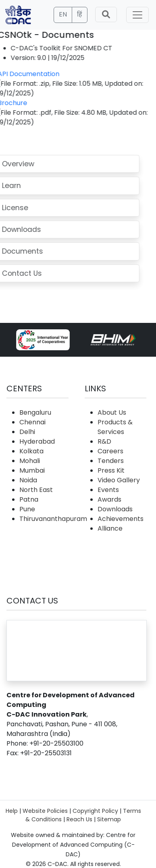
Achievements (121, 519)
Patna (29, 499)
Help (12, 811)
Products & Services (115, 427)
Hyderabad (37, 441)
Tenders (111, 461)
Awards (109, 499)
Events (108, 490)
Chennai (32, 422)
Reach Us (79, 819)
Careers (110, 451)
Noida (28, 480)
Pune (27, 509)
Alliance (110, 528)
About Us (112, 412)
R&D (104, 441)
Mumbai (32, 470)
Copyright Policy (95, 811)
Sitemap (109, 819)
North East (36, 490)
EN (63, 14)
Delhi (27, 432)
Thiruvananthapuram (53, 519)
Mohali (30, 461)
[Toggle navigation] (137, 15)
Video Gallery (119, 480)
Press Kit (111, 470)
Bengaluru (35, 412)
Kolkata (31, 451)
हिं (80, 14)
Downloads (115, 509)
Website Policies (45, 811)
